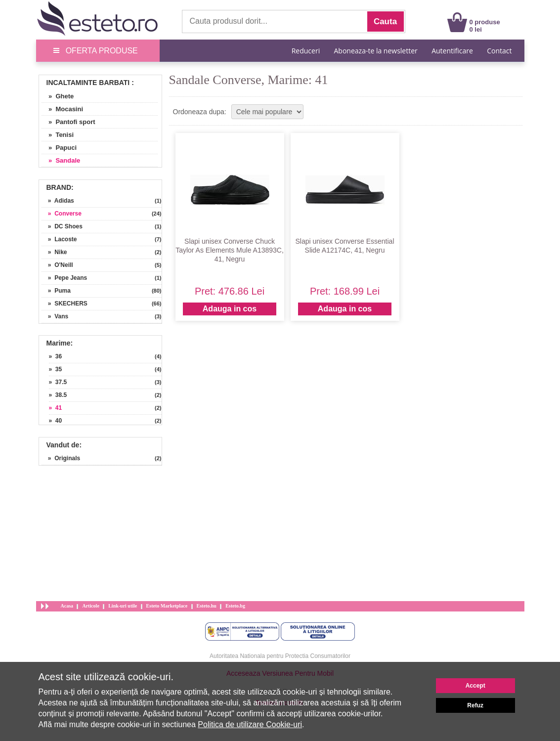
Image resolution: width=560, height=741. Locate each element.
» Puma (56, 291)
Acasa (67, 606)
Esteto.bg (235, 606)
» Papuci (59, 148)
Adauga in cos (230, 309)
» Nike (54, 252)
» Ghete (58, 96)
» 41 (56, 408)
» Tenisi (58, 135)
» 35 (56, 369)
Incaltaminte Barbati (88, 83)
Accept (475, 686)
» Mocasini (63, 109)
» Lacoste (59, 239)
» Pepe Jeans (65, 278)
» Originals (61, 458)
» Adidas (58, 201)
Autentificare (452, 51)
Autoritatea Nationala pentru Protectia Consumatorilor (280, 656)
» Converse (62, 214)
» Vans (55, 316)
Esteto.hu (207, 606)
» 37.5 (58, 382)
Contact (499, 51)
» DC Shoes (62, 226)
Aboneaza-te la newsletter (376, 51)
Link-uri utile (123, 606)
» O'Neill (57, 265)
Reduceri (306, 51)
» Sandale (61, 160)
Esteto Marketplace (167, 606)
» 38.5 (58, 395)
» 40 (56, 421)
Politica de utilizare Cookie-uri (250, 724)
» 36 (56, 356)
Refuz (475, 705)
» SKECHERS (65, 304)
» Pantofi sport (68, 122)
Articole (90, 606)
